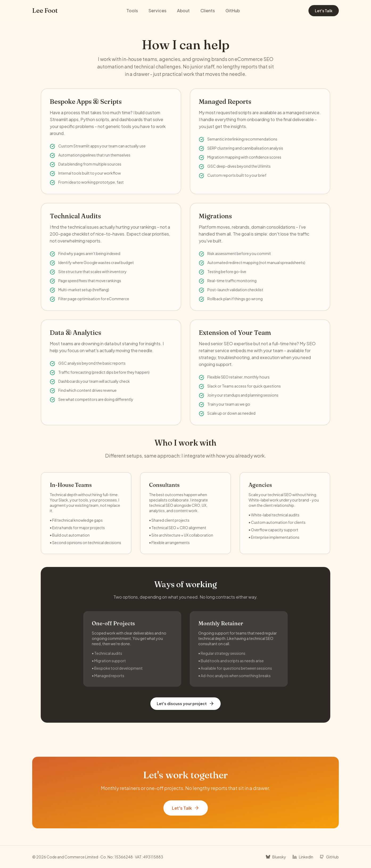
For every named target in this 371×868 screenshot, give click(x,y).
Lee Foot (45, 11)
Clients (208, 11)
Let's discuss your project (185, 704)
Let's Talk (324, 11)
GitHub (233, 11)
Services (157, 11)
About (183, 11)
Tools (132, 11)
